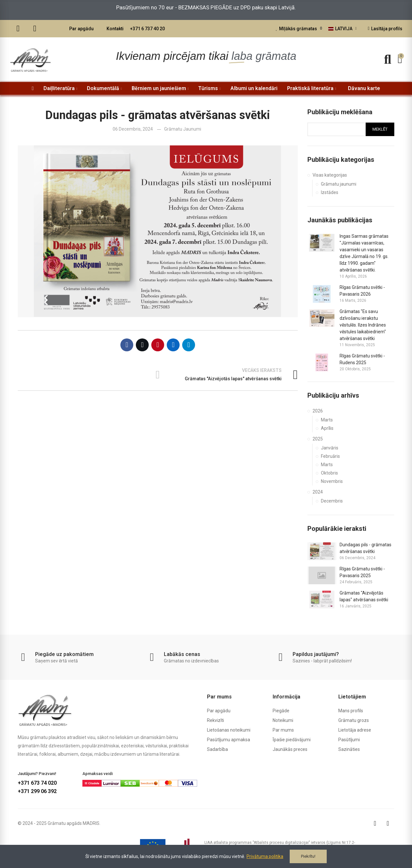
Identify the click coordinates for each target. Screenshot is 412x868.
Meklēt (380, 129)
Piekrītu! (308, 856)
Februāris (330, 456)
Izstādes (330, 192)
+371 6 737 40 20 (147, 29)
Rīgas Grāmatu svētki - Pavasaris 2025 (362, 572)
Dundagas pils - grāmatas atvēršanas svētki (365, 548)
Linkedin (173, 345)
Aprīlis (327, 428)
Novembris (332, 481)
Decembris (332, 501)
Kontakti (115, 29)
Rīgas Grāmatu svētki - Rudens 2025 (362, 359)
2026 (318, 411)
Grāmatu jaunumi (183, 129)
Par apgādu (81, 29)
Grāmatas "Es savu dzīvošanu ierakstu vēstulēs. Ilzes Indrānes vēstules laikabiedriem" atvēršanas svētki (363, 325)
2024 (318, 492)
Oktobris (329, 473)
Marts (327, 420)
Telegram (189, 345)
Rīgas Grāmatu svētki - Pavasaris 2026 (362, 291)
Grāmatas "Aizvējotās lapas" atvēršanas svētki (364, 596)
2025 (318, 439)
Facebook (127, 345)
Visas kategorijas (330, 175)
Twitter (142, 345)
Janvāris (330, 448)
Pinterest (158, 345)
